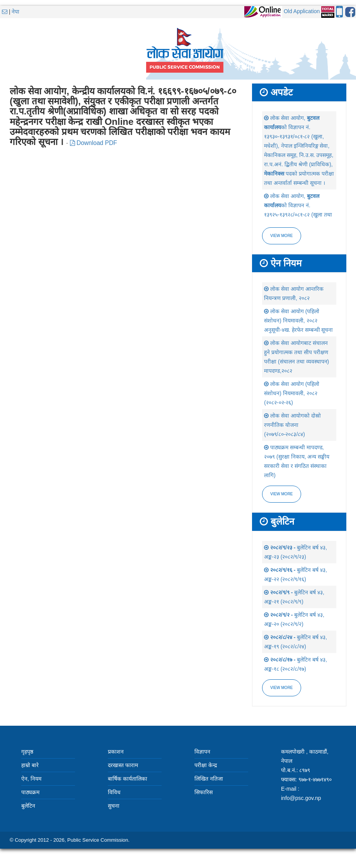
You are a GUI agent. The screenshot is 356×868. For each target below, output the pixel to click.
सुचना (114, 806)
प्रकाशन (116, 752)
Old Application (302, 11)
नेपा (15, 12)
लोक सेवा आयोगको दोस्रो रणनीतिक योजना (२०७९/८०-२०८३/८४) (292, 425)
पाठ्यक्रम (30, 792)
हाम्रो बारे (30, 765)
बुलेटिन (28, 806)
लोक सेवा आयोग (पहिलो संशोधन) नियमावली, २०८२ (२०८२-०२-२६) (292, 393)
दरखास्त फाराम (123, 765)
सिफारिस (204, 792)
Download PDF (94, 143)
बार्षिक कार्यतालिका (128, 779)
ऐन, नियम (31, 779)
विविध (114, 792)
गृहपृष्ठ (27, 752)
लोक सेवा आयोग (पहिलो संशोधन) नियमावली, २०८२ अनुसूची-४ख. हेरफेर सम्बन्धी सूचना (298, 321)
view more (281, 494)
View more (281, 236)
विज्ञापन (202, 752)
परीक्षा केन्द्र (206, 765)
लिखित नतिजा (209, 779)
